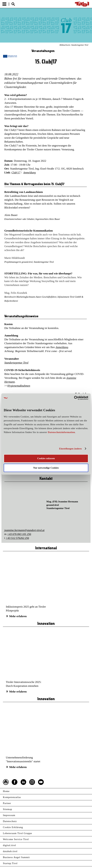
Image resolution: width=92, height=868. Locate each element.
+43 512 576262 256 (17, 538)
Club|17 (16, 173)
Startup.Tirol (10, 863)
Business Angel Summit (16, 857)
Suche (13, 4)
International (46, 548)
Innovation (46, 624)
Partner (7, 803)
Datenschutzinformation (61, 432)
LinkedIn (23, 782)
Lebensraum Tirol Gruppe (17, 833)
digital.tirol (9, 845)
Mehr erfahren (18, 616)
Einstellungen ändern (70, 449)
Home (6, 791)
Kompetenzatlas (12, 797)
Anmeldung (30, 173)
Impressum (9, 815)
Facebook (15, 782)
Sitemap (7, 809)
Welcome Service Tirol (16, 839)
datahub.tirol (10, 851)
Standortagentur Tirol (16, 363)
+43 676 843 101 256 (19, 534)
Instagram (32, 782)
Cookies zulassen (46, 458)
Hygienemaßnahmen (19, 386)
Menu (4, 4)
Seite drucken (6, 782)
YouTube (41, 782)
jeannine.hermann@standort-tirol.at (24, 530)
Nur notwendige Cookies (46, 468)
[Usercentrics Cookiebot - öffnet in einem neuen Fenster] (74, 398)
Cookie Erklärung (13, 827)
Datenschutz (10, 821)
